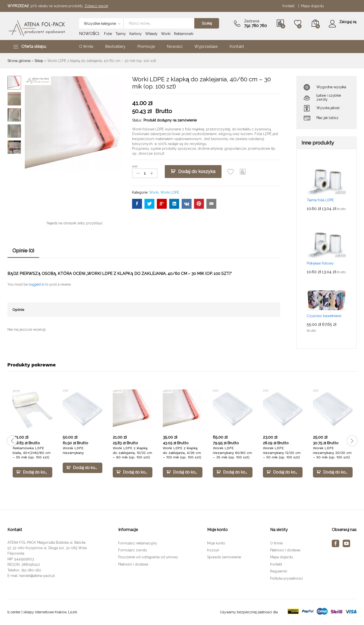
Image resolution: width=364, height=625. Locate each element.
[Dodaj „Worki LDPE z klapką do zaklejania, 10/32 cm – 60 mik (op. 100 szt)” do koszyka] (133, 472)
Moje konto (216, 543)
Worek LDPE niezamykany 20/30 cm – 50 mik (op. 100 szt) (332, 452)
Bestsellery (115, 47)
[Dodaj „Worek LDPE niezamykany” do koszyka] (83, 468)
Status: (137, 120)
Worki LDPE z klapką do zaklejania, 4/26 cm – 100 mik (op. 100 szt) (182, 452)
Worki (166, 34)
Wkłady (151, 34)
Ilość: (135, 166)
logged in (37, 284)
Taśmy (121, 34)
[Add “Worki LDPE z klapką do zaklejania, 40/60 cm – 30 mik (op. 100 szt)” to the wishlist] (231, 172)
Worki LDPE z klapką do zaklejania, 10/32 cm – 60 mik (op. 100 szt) (132, 452)
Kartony (136, 34)
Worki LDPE (170, 192)
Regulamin (279, 571)
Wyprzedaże (206, 47)
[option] (32, 438)
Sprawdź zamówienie (224, 557)
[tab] (23, 253)
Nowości (175, 47)
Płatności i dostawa (133, 564)
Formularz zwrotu (133, 550)
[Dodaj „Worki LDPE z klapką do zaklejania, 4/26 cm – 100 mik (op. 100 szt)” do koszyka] (183, 472)
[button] (243, 172)
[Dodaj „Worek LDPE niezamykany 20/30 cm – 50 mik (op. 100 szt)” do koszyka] (333, 472)
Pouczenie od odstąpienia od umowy (148, 557)
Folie (108, 34)
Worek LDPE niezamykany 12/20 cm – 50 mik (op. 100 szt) (282, 452)
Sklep (39, 61)
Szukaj (207, 23)
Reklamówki (184, 34)
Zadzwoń (252, 21)
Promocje (146, 47)
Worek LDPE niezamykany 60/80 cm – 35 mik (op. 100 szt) (232, 452)
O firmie (86, 47)
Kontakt (289, 6)
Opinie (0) (23, 251)
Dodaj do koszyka (197, 171)
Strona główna (19, 61)
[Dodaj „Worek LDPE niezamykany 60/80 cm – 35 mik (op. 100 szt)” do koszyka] (233, 472)
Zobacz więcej (96, 6)
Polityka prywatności (286, 578)
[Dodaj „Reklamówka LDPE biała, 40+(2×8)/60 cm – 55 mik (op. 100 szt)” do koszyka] (32, 472)
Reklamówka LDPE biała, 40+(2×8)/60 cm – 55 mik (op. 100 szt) (32, 452)
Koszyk (213, 550)
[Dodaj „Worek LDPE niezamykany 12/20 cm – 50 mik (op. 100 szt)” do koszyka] (283, 472)
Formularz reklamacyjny (138, 543)
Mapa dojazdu (312, 6)
